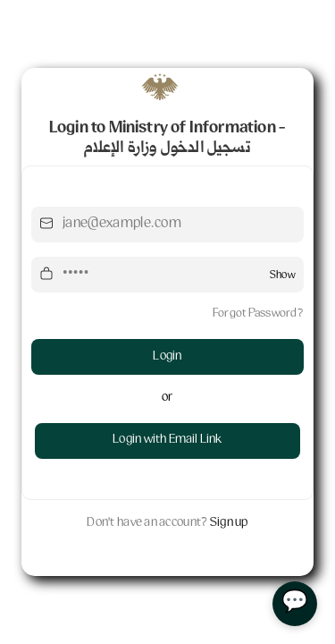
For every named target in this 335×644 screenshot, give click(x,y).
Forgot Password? (258, 314)
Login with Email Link (167, 440)
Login (167, 357)
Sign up (229, 523)
